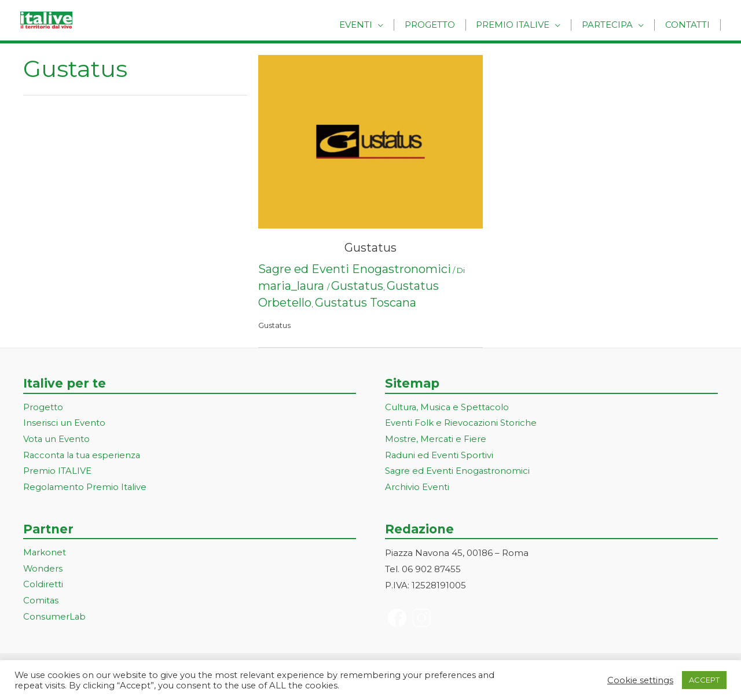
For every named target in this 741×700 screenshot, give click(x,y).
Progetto (441, 25)
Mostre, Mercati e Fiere (436, 440)
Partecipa (612, 25)
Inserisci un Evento (64, 424)
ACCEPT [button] (704, 680)
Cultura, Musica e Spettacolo (448, 408)
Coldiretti (43, 586)
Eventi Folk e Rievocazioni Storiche (461, 424)
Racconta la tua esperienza (83, 456)
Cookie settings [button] (640, 680)
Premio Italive (521, 25)
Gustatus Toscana (366, 303)
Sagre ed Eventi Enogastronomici (355, 269)
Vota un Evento (57, 440)
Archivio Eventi (417, 488)
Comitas (41, 602)
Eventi (371, 25)
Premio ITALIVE (57, 472)
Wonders (43, 570)
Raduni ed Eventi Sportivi (439, 456)
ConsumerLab (55, 618)
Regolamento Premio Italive (85, 488)
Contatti (689, 25)
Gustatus (370, 248)
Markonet (45, 553)
